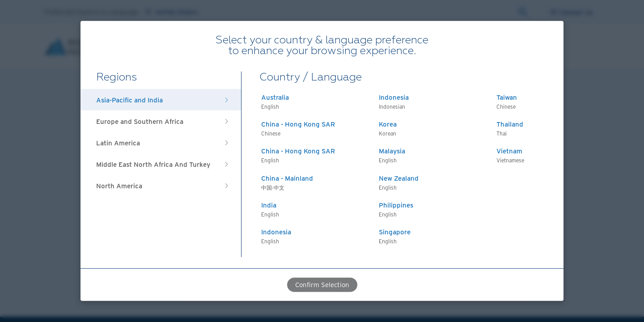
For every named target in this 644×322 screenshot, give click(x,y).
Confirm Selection (322, 284)
